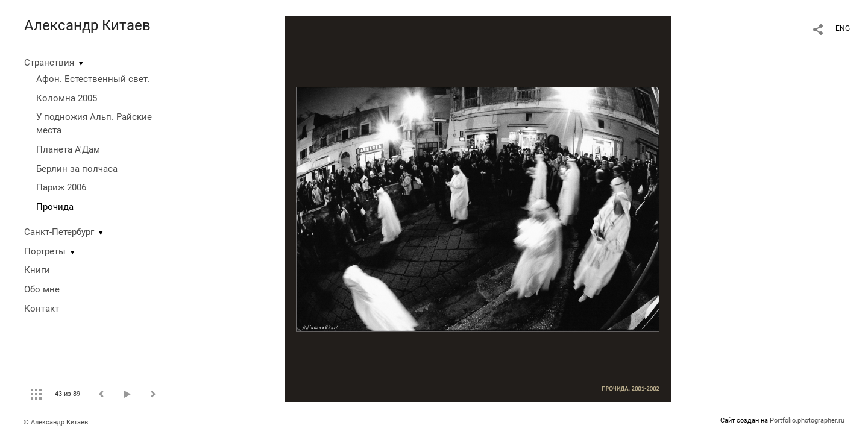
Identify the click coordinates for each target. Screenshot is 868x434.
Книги (37, 270)
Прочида (55, 207)
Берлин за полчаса (77, 169)
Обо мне (42, 289)
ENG (843, 28)
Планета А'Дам (68, 149)
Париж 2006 (61, 187)
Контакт (42, 309)
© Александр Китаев (56, 422)
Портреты (45, 251)
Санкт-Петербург (59, 232)
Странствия (49, 63)
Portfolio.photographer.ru (807, 420)
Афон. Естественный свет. (93, 79)
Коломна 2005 (67, 98)
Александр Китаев (87, 25)
